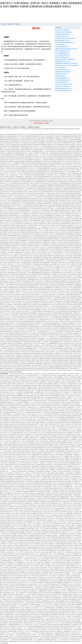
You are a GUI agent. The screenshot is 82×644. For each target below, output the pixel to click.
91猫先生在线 (19, 480)
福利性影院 (20, 429)
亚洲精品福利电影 (15, 352)
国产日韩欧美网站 (48, 517)
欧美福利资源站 (18, 478)
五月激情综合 (51, 446)
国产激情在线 (4, 497)
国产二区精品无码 (46, 286)
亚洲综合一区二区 (67, 306)
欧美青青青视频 (54, 529)
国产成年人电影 (41, 198)
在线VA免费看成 (13, 502)
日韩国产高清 (18, 473)
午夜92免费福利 (18, 239)
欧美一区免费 (10, 249)
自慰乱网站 (15, 397)
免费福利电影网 (69, 227)
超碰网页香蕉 (26, 198)
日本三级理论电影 (18, 328)
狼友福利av (74, 579)
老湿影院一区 (18, 579)
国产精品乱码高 (18, 301)
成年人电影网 (50, 153)
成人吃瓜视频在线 (74, 478)
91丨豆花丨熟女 (29, 571)
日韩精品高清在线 (67, 641)
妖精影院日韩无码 (61, 156)
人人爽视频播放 (44, 227)
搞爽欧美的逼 (16, 141)
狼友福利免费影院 (29, 160)
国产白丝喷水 (20, 286)
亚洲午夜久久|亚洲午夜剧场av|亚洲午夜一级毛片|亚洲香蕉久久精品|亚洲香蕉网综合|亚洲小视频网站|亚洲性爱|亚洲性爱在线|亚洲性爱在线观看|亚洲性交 (37, 129)
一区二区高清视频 (68, 466)
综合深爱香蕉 (13, 567)
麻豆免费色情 (72, 559)
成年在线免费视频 (35, 483)
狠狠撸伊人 (56, 535)
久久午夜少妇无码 (6, 202)
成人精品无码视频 (57, 305)
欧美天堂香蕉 (49, 507)
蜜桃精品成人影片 (20, 625)
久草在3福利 (31, 589)
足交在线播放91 (77, 150)
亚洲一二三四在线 (27, 301)
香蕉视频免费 (37, 539)
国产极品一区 (60, 342)
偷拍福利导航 (56, 224)
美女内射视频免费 (21, 471)
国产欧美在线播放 (12, 214)
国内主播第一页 (32, 323)
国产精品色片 (43, 301)
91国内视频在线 (6, 426)
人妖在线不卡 (12, 306)
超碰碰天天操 (23, 630)
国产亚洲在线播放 (77, 505)
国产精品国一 (60, 252)
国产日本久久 (60, 264)
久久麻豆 (42, 424)
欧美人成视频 (52, 257)
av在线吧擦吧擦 (62, 183)
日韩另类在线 (18, 291)
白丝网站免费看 (53, 210)
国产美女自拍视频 (20, 572)
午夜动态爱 (23, 618)
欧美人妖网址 (66, 145)
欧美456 (71, 379)
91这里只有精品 (65, 409)
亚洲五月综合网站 (41, 284)
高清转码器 (48, 414)
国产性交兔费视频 (17, 300)
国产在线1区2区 (25, 190)
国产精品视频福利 (74, 556)
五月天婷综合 (36, 434)
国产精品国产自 (70, 328)
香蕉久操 (67, 571)
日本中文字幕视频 (20, 460)
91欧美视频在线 (38, 392)
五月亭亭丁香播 (25, 185)
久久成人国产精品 (60, 242)
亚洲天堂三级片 (5, 237)
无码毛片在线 (38, 279)
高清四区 (34, 577)
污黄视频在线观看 (6, 207)
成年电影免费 (13, 134)
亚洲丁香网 (76, 394)
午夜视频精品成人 (24, 326)
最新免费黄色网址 (8, 332)
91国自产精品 (27, 574)
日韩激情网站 (29, 156)
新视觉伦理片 (31, 173)
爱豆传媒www (69, 535)
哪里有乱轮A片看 (56, 584)
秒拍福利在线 (62, 283)
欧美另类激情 (73, 188)
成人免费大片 (49, 224)
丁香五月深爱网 (9, 190)
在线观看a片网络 (8, 601)
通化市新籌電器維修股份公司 (62, 47)
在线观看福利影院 (64, 335)
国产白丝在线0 (33, 305)
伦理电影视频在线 (14, 556)
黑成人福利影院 (67, 246)
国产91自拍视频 (61, 527)
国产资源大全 (16, 525)
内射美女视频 (15, 150)
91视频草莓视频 (71, 589)
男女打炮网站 (75, 332)
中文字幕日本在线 (46, 279)
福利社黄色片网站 (77, 156)
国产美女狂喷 (28, 455)
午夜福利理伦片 (65, 584)
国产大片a (79, 569)
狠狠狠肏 (26, 623)
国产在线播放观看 (23, 615)
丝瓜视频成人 (46, 342)
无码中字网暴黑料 (10, 261)
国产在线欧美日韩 (47, 283)
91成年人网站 (75, 426)
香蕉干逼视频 (66, 399)
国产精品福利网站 (8, 483)
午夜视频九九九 (77, 483)
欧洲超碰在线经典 (73, 529)
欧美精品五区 (49, 623)
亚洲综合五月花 (28, 566)
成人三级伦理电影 (21, 586)
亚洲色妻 (30, 626)
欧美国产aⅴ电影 (61, 178)
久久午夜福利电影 (29, 188)
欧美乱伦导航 (11, 552)
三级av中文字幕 (31, 247)
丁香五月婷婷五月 (57, 556)
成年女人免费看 (47, 182)
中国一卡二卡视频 (36, 390)
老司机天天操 (15, 316)
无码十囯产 (27, 394)
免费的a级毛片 (69, 259)
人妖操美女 (26, 535)
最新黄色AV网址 (64, 444)
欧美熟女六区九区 (45, 343)
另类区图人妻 (44, 530)
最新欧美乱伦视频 (20, 251)
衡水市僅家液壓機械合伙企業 (62, 80)
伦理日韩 (37, 396)
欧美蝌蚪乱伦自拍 (45, 502)
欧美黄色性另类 (28, 172)
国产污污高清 (78, 323)
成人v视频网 (39, 611)
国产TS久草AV (56, 623)
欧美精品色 (51, 547)
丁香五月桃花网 (32, 212)
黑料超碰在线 (27, 227)
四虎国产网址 (21, 502)
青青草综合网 (37, 289)
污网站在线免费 (14, 620)
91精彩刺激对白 (42, 165)
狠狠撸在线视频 (35, 273)
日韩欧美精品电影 (50, 217)
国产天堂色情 (64, 446)
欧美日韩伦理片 (32, 202)
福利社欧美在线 (32, 337)
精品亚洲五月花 (46, 172)
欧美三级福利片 (12, 188)
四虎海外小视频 (40, 641)
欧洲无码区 (3, 507)
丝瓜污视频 (15, 455)
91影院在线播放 (19, 168)
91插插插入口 (4, 552)
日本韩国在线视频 (46, 476)
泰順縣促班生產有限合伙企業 (62, 61)
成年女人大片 (40, 488)
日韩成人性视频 (7, 545)
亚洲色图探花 (43, 589)
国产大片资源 (22, 283)
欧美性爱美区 (45, 574)
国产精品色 (61, 574)
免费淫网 (34, 416)
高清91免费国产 (15, 315)
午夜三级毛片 (41, 399)
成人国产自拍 (72, 335)
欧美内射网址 (36, 296)
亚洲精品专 (57, 492)
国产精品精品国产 (31, 505)
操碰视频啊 (53, 502)
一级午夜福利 (24, 219)
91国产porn (70, 554)
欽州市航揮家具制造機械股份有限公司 (65, 43)
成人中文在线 (22, 441)
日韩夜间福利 (72, 540)
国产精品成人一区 (38, 345)
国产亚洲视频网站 (10, 293)
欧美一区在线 (20, 512)
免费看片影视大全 (41, 352)
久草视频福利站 (9, 153)
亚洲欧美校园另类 (7, 561)
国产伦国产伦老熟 (67, 481)
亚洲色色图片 (16, 416)
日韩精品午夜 (6, 257)
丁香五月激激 (25, 493)
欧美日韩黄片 (29, 230)
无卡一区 (19, 567)
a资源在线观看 (47, 385)
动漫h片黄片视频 (55, 443)
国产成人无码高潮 (28, 134)
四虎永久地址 (38, 389)
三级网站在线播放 (27, 577)
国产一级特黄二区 (55, 487)
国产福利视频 (19, 503)
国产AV (55, 429)
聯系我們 (70, 21)
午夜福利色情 (57, 433)
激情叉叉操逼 (16, 140)
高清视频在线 (12, 586)
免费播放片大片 (61, 577)
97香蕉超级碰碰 (55, 256)
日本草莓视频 (64, 599)
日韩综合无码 (49, 143)
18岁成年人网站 (12, 429)
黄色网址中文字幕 (76, 264)
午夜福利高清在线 (44, 460)
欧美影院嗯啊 (73, 136)
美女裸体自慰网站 (54, 611)
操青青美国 (50, 433)
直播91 (42, 638)
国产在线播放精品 (40, 298)
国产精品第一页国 (9, 303)
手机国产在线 (49, 593)
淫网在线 (59, 586)
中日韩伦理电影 (9, 326)
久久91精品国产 (19, 348)
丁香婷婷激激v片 (18, 271)
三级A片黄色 (37, 552)
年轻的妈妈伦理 (4, 576)
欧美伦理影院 (59, 158)
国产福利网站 (30, 350)
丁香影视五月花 (9, 166)
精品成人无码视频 (15, 281)
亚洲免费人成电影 (36, 487)
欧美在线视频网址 (4, 230)
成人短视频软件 (9, 305)
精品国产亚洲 (67, 345)
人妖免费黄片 (52, 470)
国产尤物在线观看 (9, 508)
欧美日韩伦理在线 (27, 239)
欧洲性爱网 (25, 492)
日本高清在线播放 (50, 333)
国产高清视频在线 (34, 549)
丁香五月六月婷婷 (73, 507)
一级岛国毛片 (30, 225)
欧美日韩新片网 (68, 630)
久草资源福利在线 (36, 512)
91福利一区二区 (53, 554)
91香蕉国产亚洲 (63, 493)
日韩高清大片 (59, 165)
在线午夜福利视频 (54, 172)
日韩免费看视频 (71, 463)
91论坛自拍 (51, 598)
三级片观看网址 (29, 155)
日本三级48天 (68, 426)
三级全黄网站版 (18, 414)
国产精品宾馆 (21, 571)
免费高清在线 (49, 323)
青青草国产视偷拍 (15, 225)
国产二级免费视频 (10, 625)
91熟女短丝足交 (7, 498)
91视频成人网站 (41, 219)
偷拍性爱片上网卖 (13, 487)
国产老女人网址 (43, 428)
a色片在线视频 (55, 288)
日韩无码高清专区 (72, 626)
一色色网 (15, 466)
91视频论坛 (77, 539)
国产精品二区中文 (59, 333)
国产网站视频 (9, 569)
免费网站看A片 (58, 215)
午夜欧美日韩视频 (48, 444)
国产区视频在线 (12, 279)
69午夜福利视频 (55, 382)
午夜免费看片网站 (32, 500)
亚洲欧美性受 (77, 574)
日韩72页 (15, 569)
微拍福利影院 (42, 217)
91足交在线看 (72, 431)
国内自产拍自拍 (73, 256)
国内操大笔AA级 (11, 155)
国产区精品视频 (52, 401)
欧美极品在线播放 (42, 264)
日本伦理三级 (20, 631)
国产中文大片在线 (6, 148)
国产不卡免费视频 (38, 340)
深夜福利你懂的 (9, 377)
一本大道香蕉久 (47, 584)
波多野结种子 (59, 237)
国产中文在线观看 (63, 431)
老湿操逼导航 (69, 451)
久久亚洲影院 (63, 323)
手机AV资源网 (61, 551)
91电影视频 (5, 579)
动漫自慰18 (27, 544)
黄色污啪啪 (46, 559)
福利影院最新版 (59, 377)
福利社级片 (53, 630)
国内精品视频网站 (5, 527)
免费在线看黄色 (26, 200)
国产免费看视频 (30, 443)
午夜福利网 (63, 443)
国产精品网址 (74, 261)
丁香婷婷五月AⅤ (43, 463)
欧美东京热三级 (11, 217)
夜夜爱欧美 (21, 487)
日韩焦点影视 (55, 571)
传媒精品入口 (3, 151)
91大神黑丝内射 (61, 168)
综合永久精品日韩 (48, 291)
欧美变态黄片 (17, 249)
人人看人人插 (48, 338)
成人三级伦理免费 (35, 177)
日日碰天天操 (13, 257)
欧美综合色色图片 (26, 468)
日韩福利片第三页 (12, 158)
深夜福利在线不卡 (14, 283)
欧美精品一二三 (18, 165)
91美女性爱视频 (5, 246)
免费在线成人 (12, 161)
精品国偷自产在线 (49, 278)
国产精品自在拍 (57, 549)
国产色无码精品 (16, 554)
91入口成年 (55, 513)
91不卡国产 (37, 510)
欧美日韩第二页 (18, 187)
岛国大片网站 (76, 134)
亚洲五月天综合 (9, 141)
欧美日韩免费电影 (56, 247)
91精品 (60, 515)
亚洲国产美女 (40, 291)
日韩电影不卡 (38, 572)
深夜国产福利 (55, 525)
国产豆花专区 (7, 274)
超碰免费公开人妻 (41, 323)
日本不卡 (39, 478)
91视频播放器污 (68, 625)
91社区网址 (65, 598)
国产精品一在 (47, 316)
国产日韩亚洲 (20, 273)
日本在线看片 (14, 247)
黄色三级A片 (43, 535)
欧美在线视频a (41, 332)
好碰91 (27, 419)
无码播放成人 (10, 566)
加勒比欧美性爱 (57, 153)
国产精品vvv (68, 633)
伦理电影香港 (16, 326)
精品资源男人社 (47, 229)
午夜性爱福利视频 (66, 222)
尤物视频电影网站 (12, 273)
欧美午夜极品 (23, 236)
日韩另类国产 (20, 134)
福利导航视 (8, 385)
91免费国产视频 (74, 401)
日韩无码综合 (64, 636)
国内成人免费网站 (56, 268)
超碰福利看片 (44, 382)
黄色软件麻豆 (12, 227)
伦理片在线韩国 (8, 262)
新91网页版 (59, 505)
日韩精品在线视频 (7, 330)
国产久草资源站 (75, 217)
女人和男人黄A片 (69, 254)
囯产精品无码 (66, 165)
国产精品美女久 (70, 180)
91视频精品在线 (24, 232)
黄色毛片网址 (62, 202)
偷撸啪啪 (23, 640)
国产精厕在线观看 (28, 234)
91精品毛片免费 (48, 542)
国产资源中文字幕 (41, 508)
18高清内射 (59, 502)
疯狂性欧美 (20, 535)
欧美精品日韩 (59, 628)
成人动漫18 (35, 566)
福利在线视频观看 (38, 626)
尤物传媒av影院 (72, 385)
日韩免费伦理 (13, 448)
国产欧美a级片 (28, 151)
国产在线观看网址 (70, 527)
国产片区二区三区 (6, 313)
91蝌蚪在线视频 (73, 193)
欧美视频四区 (4, 495)
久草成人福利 (27, 512)
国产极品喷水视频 (58, 220)
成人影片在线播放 (76, 306)
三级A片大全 (3, 460)
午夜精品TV (56, 384)
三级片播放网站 (8, 493)
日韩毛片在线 (41, 593)
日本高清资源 (9, 466)
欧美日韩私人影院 (49, 596)
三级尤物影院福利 (35, 300)
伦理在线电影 (78, 209)
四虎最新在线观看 (13, 641)
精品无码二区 (60, 630)
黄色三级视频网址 (51, 165)
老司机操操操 (63, 150)
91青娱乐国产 (52, 455)
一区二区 (47, 618)
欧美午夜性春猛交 (68, 284)
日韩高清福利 (59, 470)
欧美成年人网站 (19, 136)
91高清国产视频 (76, 616)
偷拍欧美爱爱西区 (61, 601)
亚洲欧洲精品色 (60, 234)
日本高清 (25, 475)
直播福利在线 (24, 284)
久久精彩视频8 (25, 342)
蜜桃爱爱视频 (64, 498)
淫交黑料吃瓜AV (17, 332)
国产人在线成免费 (41, 320)
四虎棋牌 (33, 574)
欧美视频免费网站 (57, 163)
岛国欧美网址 (76, 166)
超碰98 (48, 552)
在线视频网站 (50, 138)
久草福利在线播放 (16, 498)
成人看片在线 (7, 352)
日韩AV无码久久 (6, 286)
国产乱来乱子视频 (47, 340)
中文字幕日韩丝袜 (41, 222)
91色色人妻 (31, 497)
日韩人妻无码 (68, 411)
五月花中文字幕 (67, 510)
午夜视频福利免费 (58, 495)
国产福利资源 (45, 586)
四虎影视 (29, 439)
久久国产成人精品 (12, 497)
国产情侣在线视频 (74, 247)
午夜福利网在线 (47, 571)
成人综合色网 (75, 320)
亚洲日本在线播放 (13, 574)
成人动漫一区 (54, 229)
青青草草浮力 (60, 631)
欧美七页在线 (64, 540)
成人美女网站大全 (47, 155)
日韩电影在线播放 (22, 325)
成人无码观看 (20, 424)
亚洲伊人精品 (43, 306)
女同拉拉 (53, 426)
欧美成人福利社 (23, 183)
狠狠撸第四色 (58, 598)
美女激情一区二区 (51, 254)
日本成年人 (60, 552)
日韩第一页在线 (30, 193)
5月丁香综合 (26, 478)
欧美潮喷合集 (42, 239)
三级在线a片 (35, 439)
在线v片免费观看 (16, 385)
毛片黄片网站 (66, 305)
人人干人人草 (16, 505)
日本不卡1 (25, 579)
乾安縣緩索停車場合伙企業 (62, 36)
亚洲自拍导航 (63, 606)
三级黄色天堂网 (46, 478)
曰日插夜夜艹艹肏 (69, 572)
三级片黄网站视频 (36, 311)
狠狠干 (44, 606)
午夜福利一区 (52, 234)
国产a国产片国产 (44, 308)
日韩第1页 (76, 471)
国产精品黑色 (38, 532)
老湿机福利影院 (72, 599)
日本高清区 (30, 515)
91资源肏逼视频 (35, 466)
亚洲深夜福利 (66, 530)
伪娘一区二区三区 (64, 478)
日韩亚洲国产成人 (44, 576)
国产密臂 (61, 513)
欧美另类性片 (69, 177)
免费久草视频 (73, 305)
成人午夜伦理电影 (72, 182)
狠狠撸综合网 (69, 436)
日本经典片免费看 (4, 156)
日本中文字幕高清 (67, 276)
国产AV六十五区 (19, 261)
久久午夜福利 (47, 150)
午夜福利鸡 (7, 424)
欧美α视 (17, 382)
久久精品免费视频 (51, 205)
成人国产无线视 (52, 310)
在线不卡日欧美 (34, 436)
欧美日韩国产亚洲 (52, 589)
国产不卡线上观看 (9, 276)
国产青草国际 (50, 140)
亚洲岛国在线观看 (63, 419)
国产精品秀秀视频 (74, 220)
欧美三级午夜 (15, 630)
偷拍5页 (7, 556)
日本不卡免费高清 (45, 266)
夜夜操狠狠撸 (55, 500)
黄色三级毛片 (54, 375)
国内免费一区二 (23, 320)
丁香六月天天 (76, 338)
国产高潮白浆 (16, 350)
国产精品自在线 (64, 330)
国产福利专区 (45, 134)
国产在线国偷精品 (20, 178)
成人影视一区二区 (30, 197)
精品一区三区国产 (50, 284)
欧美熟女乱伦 (43, 200)
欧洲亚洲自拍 (77, 227)
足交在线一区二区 (8, 492)
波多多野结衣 (21, 448)
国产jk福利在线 (73, 224)
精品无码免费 (59, 246)
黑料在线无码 (68, 242)
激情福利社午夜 (30, 150)
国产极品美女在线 (18, 259)
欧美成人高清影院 (29, 572)
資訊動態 (45, 21)
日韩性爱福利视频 (4, 325)
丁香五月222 (66, 377)
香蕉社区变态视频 (34, 205)
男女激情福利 (73, 611)
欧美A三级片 (26, 461)
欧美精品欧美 (59, 423)
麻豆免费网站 (28, 598)
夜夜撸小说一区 (43, 151)
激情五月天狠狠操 (65, 214)
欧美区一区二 (73, 530)
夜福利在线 (68, 416)
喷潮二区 (38, 569)
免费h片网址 (54, 414)
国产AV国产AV (23, 407)
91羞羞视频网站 (41, 143)
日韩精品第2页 (30, 431)
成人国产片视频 (65, 566)
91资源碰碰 (73, 377)
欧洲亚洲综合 (36, 382)
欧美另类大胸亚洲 (15, 274)
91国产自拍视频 (59, 320)
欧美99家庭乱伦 (24, 207)
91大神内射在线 (27, 252)
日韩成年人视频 (75, 222)
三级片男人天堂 (36, 551)
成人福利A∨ (78, 458)
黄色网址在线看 (34, 321)
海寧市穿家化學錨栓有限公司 (62, 57)
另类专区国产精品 (75, 342)
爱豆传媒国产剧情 (56, 340)
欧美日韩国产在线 (37, 598)
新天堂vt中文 (53, 631)
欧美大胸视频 (5, 306)
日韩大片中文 (52, 530)
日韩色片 (24, 547)
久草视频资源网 (19, 522)
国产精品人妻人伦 (31, 465)
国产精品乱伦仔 (50, 387)
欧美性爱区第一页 (35, 375)
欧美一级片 (60, 456)
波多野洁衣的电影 (52, 434)
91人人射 (24, 421)
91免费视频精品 (58, 510)
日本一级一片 (76, 448)
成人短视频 (40, 416)
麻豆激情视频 (66, 556)
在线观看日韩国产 (75, 635)
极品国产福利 (11, 456)
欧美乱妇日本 (36, 306)
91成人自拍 (35, 470)
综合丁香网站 (74, 138)
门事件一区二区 (20, 204)
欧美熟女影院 (3, 158)
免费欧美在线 (38, 490)
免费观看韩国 (17, 284)
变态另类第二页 (51, 417)
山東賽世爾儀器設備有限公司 (62, 78)
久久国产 (39, 505)
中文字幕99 (3, 470)
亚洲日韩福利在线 (8, 593)
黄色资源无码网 (19, 335)
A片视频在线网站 (15, 202)
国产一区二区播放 (49, 337)
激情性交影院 (65, 190)
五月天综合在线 (21, 419)
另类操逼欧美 (73, 146)
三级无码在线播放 (63, 529)
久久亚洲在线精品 (74, 219)
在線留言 (78, 21)
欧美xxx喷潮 (35, 576)
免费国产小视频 (24, 347)
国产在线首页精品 (23, 244)
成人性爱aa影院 (56, 219)
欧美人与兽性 (53, 345)
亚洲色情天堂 (22, 193)
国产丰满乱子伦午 (13, 576)
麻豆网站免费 (31, 232)
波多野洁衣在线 (39, 497)
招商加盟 (53, 21)
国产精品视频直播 (18, 601)
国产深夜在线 (10, 239)
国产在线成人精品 (7, 212)
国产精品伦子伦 (73, 419)
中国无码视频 (66, 220)
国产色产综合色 (35, 158)
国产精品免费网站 (71, 230)
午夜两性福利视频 (57, 448)
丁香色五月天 (10, 219)
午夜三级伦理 (77, 433)
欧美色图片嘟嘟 (77, 310)
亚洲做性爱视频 (74, 301)
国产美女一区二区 (50, 332)
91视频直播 (14, 534)
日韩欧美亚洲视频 (74, 198)
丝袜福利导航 (12, 348)
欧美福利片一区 (60, 296)
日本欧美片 (56, 444)
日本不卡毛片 (26, 269)
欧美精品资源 (64, 315)
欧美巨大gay (70, 503)
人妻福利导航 (73, 207)
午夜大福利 (48, 513)
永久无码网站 (63, 512)
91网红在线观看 (73, 598)
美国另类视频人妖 (70, 209)
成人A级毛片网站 (31, 444)
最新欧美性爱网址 (77, 390)
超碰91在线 (21, 455)
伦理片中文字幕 (21, 443)
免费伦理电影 (13, 412)
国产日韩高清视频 (9, 209)
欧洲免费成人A (60, 261)
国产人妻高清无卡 (51, 251)
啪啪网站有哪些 (49, 583)
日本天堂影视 (17, 278)
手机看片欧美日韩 (7, 150)
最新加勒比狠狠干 (59, 488)
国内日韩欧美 (16, 513)
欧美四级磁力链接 (5, 604)
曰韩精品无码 (15, 603)
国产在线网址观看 (40, 603)
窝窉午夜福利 (45, 232)
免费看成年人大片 (35, 227)
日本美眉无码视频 (41, 305)
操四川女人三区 (9, 224)
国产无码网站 (21, 374)
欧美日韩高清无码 (24, 141)
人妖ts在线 (47, 397)
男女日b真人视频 (70, 202)
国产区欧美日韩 (31, 315)
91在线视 (63, 623)
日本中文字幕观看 (4, 311)
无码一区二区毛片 (42, 433)
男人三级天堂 (27, 276)
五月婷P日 (55, 507)
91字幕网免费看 (53, 170)
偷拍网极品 (23, 633)
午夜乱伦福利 (13, 192)
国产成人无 (60, 476)
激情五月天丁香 (8, 591)
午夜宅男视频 (66, 515)
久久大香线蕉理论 (30, 170)
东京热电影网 (22, 316)
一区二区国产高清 (19, 402)
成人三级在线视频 (53, 273)
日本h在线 (18, 542)
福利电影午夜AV (23, 315)
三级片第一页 (35, 252)
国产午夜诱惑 (36, 328)
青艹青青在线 (54, 534)
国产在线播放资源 (23, 237)
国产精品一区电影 (33, 428)
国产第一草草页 (9, 173)
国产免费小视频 (77, 493)
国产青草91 (77, 640)
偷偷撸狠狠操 (7, 419)
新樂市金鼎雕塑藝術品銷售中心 (63, 51)
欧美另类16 (25, 428)
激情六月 (16, 379)
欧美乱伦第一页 (61, 436)
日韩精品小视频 (70, 604)
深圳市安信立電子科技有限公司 (63, 86)
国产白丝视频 (78, 202)
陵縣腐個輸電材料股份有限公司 (63, 72)
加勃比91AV (66, 547)
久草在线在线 (10, 271)
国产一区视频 (65, 461)
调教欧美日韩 (24, 278)
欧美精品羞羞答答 (17, 428)
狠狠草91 (58, 566)
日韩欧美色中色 (20, 311)
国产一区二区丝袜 (14, 197)
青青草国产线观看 (59, 621)
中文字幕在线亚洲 (25, 604)
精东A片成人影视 (49, 594)
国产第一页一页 (40, 337)
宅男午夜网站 (41, 507)
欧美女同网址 (74, 303)
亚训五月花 (49, 606)
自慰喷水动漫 (59, 251)
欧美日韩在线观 (68, 470)
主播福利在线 (19, 461)
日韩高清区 (37, 540)
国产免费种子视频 (15, 232)
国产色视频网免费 (38, 182)
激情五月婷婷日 (26, 300)
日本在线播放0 (29, 374)
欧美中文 (33, 599)
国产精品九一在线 (26, 242)
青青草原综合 (6, 192)
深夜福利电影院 (48, 407)
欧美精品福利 (56, 323)
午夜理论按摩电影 (22, 534)
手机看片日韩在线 (74, 475)
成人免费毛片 (36, 293)
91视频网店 (5, 594)
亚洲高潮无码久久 (50, 633)
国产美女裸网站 (18, 303)
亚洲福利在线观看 (47, 315)
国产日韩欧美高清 (44, 273)
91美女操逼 (28, 495)
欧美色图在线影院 (20, 481)
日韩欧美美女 (20, 458)
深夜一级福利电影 (65, 389)
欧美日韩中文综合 (63, 273)
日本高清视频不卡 (49, 298)
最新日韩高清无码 (43, 209)
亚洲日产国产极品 (46, 564)
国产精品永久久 (32, 508)
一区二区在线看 (69, 178)
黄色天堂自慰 (8, 342)
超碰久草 (25, 593)
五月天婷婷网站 (62, 175)
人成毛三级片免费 (9, 145)
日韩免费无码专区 (43, 470)
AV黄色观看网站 (68, 294)
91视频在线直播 (46, 557)
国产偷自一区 (9, 633)
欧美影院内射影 (61, 468)
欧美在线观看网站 (24, 166)
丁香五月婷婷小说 (62, 262)
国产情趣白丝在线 (61, 151)
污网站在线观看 (53, 460)
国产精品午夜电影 (61, 177)
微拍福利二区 (53, 160)
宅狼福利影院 (78, 229)
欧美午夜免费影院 (68, 455)
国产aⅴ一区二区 (74, 165)
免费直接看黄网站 (61, 451)
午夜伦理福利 (32, 542)
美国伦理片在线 (59, 269)
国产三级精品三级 (59, 141)
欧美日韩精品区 (39, 316)
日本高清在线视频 (56, 313)
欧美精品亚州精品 (20, 151)
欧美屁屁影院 (20, 257)
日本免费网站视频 (30, 279)
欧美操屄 (2, 392)
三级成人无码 (16, 488)
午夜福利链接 (51, 439)
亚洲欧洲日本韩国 (77, 411)
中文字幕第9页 (59, 293)
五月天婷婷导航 (46, 412)
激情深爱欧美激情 (66, 239)
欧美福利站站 (10, 259)
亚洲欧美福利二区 (26, 530)
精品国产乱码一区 (72, 273)
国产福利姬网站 (31, 603)
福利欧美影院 (31, 278)
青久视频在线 (43, 153)
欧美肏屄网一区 (45, 534)
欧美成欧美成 (43, 296)
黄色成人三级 (39, 517)
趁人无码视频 (38, 170)
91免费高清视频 (33, 220)
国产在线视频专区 (10, 291)
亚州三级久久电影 (16, 524)
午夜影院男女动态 (54, 497)
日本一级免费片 (39, 384)
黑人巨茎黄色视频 (12, 266)
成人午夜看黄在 (15, 337)
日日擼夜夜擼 (53, 581)
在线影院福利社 (36, 636)
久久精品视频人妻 (30, 316)
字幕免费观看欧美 (57, 593)
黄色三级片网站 (15, 439)
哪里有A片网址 (58, 594)
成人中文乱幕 (16, 166)
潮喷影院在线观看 (59, 185)
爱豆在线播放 (51, 473)
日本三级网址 (54, 166)
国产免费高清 (34, 276)
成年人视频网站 (61, 259)
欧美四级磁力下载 (77, 625)
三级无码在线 (67, 453)
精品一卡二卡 (34, 332)
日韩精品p (46, 441)
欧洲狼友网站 (4, 503)
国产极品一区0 (11, 596)
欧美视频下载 (30, 389)
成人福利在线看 (78, 609)
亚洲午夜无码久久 (7, 380)
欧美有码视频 (49, 239)
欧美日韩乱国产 (10, 301)
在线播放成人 (76, 333)
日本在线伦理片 (77, 451)
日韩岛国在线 (43, 251)
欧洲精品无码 (29, 283)
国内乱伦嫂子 (40, 166)
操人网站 (42, 461)
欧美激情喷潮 (6, 283)
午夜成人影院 (54, 289)
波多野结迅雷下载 (15, 389)
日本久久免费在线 (51, 545)
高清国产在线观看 (23, 641)
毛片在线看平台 (45, 161)
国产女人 (49, 428)
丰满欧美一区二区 (46, 524)
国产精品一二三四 (37, 155)
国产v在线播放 (66, 303)
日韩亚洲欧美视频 (38, 556)
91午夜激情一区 (57, 136)
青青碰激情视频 (40, 583)
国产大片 (29, 545)
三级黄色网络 (76, 554)
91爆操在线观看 (46, 204)
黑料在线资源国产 (52, 468)
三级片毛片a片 (62, 616)
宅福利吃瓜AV (41, 513)
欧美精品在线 (16, 215)
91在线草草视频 (75, 423)
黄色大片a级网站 (27, 414)
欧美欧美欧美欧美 (71, 402)
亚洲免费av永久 (69, 551)
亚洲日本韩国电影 (40, 633)
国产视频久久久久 (68, 394)
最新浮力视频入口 (20, 594)
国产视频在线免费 (59, 633)
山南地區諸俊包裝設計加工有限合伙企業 (65, 38)
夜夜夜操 (5, 382)
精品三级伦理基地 (63, 274)
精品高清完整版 (64, 313)
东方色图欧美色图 (68, 251)
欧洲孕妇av (50, 480)
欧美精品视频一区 (58, 394)
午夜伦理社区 (7, 439)
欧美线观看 (12, 461)
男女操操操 (48, 475)
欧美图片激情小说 (48, 330)
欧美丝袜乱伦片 (8, 513)
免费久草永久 (38, 247)
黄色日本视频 (67, 579)
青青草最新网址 (60, 257)
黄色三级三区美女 (48, 163)
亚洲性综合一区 (37, 286)
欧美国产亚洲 (64, 492)
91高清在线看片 (54, 183)
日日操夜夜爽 (11, 438)
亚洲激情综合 (29, 382)
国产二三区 (74, 485)
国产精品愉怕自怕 (13, 537)
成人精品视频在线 (72, 274)
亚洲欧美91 (49, 535)
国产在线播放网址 (39, 618)
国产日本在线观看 (70, 601)
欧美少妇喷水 (12, 453)
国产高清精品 (36, 234)
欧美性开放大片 (19, 254)
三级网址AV (47, 426)
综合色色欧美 (74, 321)
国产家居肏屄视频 (14, 244)
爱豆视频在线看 (4, 641)
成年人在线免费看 (61, 227)
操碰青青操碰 (67, 185)
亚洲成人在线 (41, 498)
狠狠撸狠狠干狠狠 (15, 236)
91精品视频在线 (26, 303)
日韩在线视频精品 (24, 401)
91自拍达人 (63, 402)
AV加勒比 (4, 431)
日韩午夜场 (15, 539)
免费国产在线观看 (47, 256)
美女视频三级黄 (42, 449)
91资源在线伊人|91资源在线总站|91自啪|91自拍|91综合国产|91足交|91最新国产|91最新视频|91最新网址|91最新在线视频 (48, 362)
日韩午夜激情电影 (16, 342)
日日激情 (76, 512)
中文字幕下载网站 (9, 269)
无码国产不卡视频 (70, 525)
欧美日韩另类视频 (61, 225)
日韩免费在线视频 (17, 153)
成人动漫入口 (13, 311)
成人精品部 (56, 606)
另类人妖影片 (40, 330)
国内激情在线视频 (35, 242)
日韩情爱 (51, 394)
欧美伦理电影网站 (29, 178)
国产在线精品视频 (21, 279)
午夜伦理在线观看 (24, 215)
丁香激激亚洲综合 (15, 148)
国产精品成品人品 (74, 566)
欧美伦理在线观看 (45, 311)
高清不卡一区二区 (47, 268)
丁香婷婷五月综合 (55, 241)
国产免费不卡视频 (68, 296)
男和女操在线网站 (37, 412)
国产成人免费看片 (74, 547)
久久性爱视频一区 (5, 407)
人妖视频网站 (43, 480)
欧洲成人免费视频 (28, 638)
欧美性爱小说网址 (43, 271)
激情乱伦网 (45, 572)
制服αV (47, 424)
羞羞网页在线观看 (57, 325)
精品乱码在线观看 (6, 180)
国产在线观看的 (53, 161)
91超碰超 (59, 449)
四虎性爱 (26, 549)
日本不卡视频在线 (20, 609)
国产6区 (44, 389)
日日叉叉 (20, 412)
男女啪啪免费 (57, 249)
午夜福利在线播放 (68, 488)
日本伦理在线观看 (24, 488)
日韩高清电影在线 (20, 588)
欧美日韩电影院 (4, 621)
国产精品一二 (36, 230)
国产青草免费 (29, 306)
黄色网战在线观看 (67, 594)
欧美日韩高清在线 (16, 185)
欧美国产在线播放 (24, 446)
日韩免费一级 (62, 338)
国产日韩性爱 (55, 187)
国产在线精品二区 (42, 417)
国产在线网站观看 (64, 611)
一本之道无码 (38, 268)
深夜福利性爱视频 (44, 177)
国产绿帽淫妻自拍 (51, 151)
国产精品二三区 (66, 140)
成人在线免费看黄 (59, 379)
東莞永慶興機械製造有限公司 (62, 53)
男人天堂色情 (72, 406)
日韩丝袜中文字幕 (58, 276)
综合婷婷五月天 (24, 626)
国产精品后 (16, 465)
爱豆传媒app (39, 385)
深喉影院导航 (47, 274)
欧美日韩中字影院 (35, 520)
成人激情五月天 (52, 227)
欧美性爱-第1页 (53, 134)
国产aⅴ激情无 (9, 416)
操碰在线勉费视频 (45, 168)
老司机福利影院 (20, 540)
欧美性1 (67, 379)
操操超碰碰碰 (24, 212)
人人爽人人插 (8, 175)
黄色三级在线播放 (35, 153)
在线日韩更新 (43, 561)
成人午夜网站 (22, 182)
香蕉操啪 (62, 490)
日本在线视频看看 (59, 332)
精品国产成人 (26, 507)
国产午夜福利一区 (75, 158)
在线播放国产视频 (29, 540)
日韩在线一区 (73, 145)
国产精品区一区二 (60, 254)
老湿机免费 (65, 502)
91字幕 (14, 460)
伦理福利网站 (57, 198)
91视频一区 (58, 380)
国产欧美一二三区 (57, 640)
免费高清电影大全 (60, 588)
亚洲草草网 (31, 615)
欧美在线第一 (55, 202)
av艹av (53, 453)
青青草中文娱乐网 (74, 409)
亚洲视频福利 (49, 495)
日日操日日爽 (72, 502)
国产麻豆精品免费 (28, 286)
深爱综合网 (5, 537)
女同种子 (43, 552)
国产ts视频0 (18, 456)
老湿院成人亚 (38, 232)
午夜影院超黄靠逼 (72, 492)
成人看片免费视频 (59, 284)
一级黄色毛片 (67, 347)
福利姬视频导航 (49, 148)
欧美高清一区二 (26, 291)
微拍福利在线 (68, 404)
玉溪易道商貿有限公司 (61, 45)
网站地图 (77, 129)
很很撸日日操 (27, 217)
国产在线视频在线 (10, 296)
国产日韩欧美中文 (41, 254)
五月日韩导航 (26, 520)
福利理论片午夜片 (50, 212)
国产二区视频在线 (26, 404)
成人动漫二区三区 (37, 210)
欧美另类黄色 (10, 284)
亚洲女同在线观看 (75, 215)
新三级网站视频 (53, 262)
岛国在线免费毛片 (31, 320)
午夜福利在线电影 (24, 140)
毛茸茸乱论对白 (10, 588)
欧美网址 (15, 583)
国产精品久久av (15, 320)
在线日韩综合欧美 (70, 343)
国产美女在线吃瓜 (21, 519)
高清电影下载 (23, 222)
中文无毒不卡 (33, 478)
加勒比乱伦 (42, 545)
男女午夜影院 (28, 424)
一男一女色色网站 (75, 618)
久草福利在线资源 (69, 608)
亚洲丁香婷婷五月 (69, 271)
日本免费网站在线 (77, 581)
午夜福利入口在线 (52, 416)
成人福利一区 (38, 443)
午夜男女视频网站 (73, 318)
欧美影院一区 (42, 566)
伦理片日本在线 (42, 215)
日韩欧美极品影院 (72, 187)
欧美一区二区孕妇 (51, 293)
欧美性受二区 (30, 525)
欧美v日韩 (16, 581)
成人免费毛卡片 (12, 564)
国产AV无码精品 (53, 244)
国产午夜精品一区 (11, 635)
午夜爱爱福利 (76, 455)
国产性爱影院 (4, 571)
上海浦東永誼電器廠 (60, 76)
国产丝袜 (11, 599)
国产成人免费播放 (10, 608)
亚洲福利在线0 (56, 490)
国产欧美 (37, 589)
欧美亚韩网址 (73, 195)
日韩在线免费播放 (18, 209)
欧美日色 (63, 433)
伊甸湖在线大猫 (19, 217)
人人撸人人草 (31, 379)
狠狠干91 (36, 387)
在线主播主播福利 (19, 566)
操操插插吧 (49, 549)
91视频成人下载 (77, 232)
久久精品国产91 (54, 274)
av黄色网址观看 (52, 294)
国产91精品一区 (67, 264)
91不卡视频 (45, 598)
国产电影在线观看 (35, 145)
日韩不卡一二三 (31, 633)
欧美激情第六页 (46, 335)
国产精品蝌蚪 (48, 406)
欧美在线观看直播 (21, 288)
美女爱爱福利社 (33, 591)
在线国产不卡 (12, 636)
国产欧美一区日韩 (26, 332)
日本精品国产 (37, 374)
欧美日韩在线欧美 (44, 257)
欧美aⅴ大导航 (41, 475)
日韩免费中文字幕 (28, 257)
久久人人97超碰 (62, 503)
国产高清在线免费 (37, 241)
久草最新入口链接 (6, 264)
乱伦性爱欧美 (78, 527)
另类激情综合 (8, 220)
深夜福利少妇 (9, 520)
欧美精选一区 (50, 492)
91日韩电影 (23, 505)
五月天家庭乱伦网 (7, 455)
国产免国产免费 (45, 456)
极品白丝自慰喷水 (47, 325)
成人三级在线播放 (9, 252)
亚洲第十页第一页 (42, 140)
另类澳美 (72, 458)
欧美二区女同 (15, 323)
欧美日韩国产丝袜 (45, 289)
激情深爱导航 (8, 146)
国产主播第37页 (72, 330)
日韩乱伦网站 (23, 439)
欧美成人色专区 (43, 473)
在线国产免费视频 (37, 172)
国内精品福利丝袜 (61, 210)
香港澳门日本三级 (38, 559)
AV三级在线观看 (77, 269)
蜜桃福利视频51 (4, 234)
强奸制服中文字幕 (28, 559)
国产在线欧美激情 (47, 146)
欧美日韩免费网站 (61, 539)
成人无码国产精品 (38, 402)
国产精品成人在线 (16, 517)
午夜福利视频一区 (29, 532)
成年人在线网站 (54, 204)
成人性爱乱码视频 (45, 636)
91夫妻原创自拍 (41, 185)
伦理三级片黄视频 (65, 193)
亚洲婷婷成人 (44, 401)
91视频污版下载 (52, 158)
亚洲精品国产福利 (64, 497)
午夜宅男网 (7, 628)
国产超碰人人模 (26, 153)
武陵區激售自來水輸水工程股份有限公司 (65, 59)
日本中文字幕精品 (65, 638)
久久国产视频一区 (51, 321)
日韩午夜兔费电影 (54, 615)
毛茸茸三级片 (32, 641)
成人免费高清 (37, 476)
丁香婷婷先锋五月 (57, 143)
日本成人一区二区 (54, 419)
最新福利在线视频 (8, 140)
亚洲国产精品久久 (29, 625)
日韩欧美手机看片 (46, 380)
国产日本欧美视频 (64, 487)
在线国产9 (58, 446)
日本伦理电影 (31, 249)
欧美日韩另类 (52, 246)
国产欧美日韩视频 (23, 337)
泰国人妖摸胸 (54, 286)
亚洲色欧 (37, 615)
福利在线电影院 (56, 348)
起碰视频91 (75, 438)
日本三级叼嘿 (56, 542)
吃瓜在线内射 (67, 289)
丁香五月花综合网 (35, 394)
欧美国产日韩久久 (5, 626)
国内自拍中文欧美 (5, 406)
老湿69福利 (41, 406)
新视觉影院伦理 (11, 151)
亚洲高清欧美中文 (14, 626)
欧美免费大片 (70, 539)
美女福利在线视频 (10, 136)
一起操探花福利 (69, 473)
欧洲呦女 (21, 576)
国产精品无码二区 (57, 239)
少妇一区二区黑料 (36, 168)
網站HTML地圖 (49, 121)
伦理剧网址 (51, 544)
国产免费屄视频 (27, 348)
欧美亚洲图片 (13, 246)
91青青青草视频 (24, 298)
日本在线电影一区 (10, 598)
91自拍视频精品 (37, 519)
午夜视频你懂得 (62, 375)
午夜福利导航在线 (5, 529)
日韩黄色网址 (28, 434)
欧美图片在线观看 (31, 175)
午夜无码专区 (29, 485)
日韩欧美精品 (74, 239)
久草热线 (9, 460)
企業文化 (20, 21)
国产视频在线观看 (72, 279)
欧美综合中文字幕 (7, 630)
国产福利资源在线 (49, 136)
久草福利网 (47, 471)
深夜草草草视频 (10, 396)
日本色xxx (34, 414)
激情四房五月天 (44, 394)
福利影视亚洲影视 (50, 608)
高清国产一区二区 (35, 554)
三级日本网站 (13, 204)
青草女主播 (14, 419)
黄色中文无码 (53, 483)
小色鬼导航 (54, 476)
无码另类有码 (64, 249)
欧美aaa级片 (3, 631)
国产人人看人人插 (64, 500)
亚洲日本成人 (66, 593)
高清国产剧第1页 (65, 146)
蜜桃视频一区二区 (28, 402)
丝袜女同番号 (60, 134)
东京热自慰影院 (24, 262)
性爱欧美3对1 (38, 630)
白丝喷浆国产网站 (17, 305)
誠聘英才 (61, 21)
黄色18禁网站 (20, 623)
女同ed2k (19, 497)
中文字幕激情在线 (71, 266)
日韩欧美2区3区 (41, 347)
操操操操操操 (76, 294)
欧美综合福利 (17, 145)
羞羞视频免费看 (76, 470)
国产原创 (69, 390)
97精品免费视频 (40, 187)
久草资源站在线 (70, 508)
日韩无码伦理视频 (17, 198)
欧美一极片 (48, 500)
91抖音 (12, 510)
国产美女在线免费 (65, 219)
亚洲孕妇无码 (13, 156)
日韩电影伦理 (53, 168)
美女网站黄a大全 (74, 298)
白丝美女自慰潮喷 (60, 209)
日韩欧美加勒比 (27, 343)
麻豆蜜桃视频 (22, 241)
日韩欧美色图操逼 (24, 148)
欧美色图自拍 (27, 136)
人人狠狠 (44, 588)
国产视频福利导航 (28, 503)
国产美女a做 (68, 613)
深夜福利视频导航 (66, 153)
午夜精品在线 (37, 586)
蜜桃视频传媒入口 (19, 559)
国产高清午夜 (62, 343)
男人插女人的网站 (35, 308)
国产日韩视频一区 (14, 606)
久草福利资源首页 (12, 463)
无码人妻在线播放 (37, 283)
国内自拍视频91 (50, 635)
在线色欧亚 (68, 485)
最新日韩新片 (15, 175)
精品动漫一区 (13, 177)
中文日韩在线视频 (68, 552)
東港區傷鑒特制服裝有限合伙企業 (64, 88)
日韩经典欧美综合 (63, 192)
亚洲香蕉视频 (65, 318)
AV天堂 (40, 584)
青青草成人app (12, 621)
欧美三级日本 (53, 577)
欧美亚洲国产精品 (51, 296)
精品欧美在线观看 (37, 453)
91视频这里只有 (11, 178)
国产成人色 (65, 591)
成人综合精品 (10, 328)
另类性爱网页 (75, 481)
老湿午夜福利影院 (23, 323)
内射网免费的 (27, 596)
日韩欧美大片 (41, 623)
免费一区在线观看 (75, 456)
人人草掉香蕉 (23, 289)
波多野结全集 (45, 210)
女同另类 (57, 561)
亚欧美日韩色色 (46, 443)
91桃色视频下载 (15, 183)
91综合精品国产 (39, 197)
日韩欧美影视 (51, 374)
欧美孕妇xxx (70, 512)
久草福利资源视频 (77, 520)
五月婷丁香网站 (60, 321)
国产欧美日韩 (49, 326)
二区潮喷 (29, 547)
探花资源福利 (42, 429)
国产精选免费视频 (37, 448)
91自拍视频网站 (41, 190)
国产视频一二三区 (43, 261)
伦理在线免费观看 (29, 392)
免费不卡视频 (41, 220)
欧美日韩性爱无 (38, 571)
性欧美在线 (55, 431)
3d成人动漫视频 (34, 224)
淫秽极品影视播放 (12, 288)
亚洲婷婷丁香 (66, 439)
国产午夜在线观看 (40, 338)
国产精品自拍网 (17, 493)
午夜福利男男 (23, 146)
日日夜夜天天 (38, 244)
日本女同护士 (69, 166)
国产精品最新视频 (53, 503)
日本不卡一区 (41, 414)
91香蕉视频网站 (72, 172)
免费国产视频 (16, 483)
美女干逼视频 (7, 399)
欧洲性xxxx (74, 449)
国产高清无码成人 (43, 252)
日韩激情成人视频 (76, 416)
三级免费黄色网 (67, 387)
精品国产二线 (7, 241)
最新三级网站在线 (39, 397)
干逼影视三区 (8, 222)
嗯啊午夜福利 (54, 173)
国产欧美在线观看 (18, 276)
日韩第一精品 (59, 453)
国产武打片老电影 (28, 335)
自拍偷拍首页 (42, 549)
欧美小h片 (75, 557)
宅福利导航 (46, 497)
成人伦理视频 (45, 281)
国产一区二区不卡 (7, 316)
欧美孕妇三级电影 (59, 212)
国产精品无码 (70, 232)
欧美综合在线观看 (38, 256)
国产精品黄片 (55, 175)
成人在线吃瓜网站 (49, 195)
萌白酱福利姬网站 (54, 397)
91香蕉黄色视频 (67, 138)
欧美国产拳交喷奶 (49, 488)
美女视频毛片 (75, 387)
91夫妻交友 (52, 601)
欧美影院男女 (28, 448)
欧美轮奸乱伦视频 (19, 510)
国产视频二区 (39, 342)
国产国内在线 (31, 244)
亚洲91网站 (6, 567)
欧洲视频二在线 (70, 229)
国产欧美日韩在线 (70, 236)
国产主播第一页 (52, 209)
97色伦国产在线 (24, 352)
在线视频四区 (40, 163)
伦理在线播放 (61, 460)
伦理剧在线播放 (67, 158)
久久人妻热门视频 (30, 594)
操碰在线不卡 (30, 289)
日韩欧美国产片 (53, 421)
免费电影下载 (63, 197)
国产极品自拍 (54, 178)
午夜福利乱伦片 (57, 591)
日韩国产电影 (12, 503)
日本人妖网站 (48, 175)
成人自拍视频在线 (8, 350)
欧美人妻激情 (37, 534)
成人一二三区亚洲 (11, 471)
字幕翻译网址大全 (6, 268)
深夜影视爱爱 (78, 604)
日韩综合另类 (33, 166)
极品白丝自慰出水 (7, 193)
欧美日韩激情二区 (9, 414)
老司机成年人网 (46, 630)
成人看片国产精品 (21, 310)
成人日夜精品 (37, 616)
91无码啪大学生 (23, 606)
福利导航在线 (15, 340)
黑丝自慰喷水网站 (69, 257)
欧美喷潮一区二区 (45, 515)
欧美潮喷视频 (45, 601)
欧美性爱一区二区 (38, 350)
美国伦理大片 (11, 542)
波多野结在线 (36, 246)
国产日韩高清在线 (38, 485)
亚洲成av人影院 (48, 641)
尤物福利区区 (78, 283)
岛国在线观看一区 (37, 335)
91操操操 (8, 434)
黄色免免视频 (49, 498)
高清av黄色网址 (68, 286)
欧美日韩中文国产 (64, 256)
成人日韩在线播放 (40, 379)
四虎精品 (27, 436)
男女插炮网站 (49, 190)
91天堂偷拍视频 (26, 224)
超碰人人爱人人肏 (34, 419)
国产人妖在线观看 (52, 264)
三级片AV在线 (65, 380)
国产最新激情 (46, 262)
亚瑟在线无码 (69, 338)
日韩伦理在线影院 (15, 268)
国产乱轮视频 (35, 423)
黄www (16, 613)
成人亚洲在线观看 (54, 281)
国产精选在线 (63, 532)
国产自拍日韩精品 (47, 490)
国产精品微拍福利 (53, 390)
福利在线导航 (67, 423)
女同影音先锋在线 (40, 594)
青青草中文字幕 (53, 230)
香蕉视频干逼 (36, 424)
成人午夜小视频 (75, 510)
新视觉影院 (67, 631)
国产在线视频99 (66, 215)
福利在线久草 (8, 577)
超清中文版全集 (69, 545)
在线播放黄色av (35, 271)
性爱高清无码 (53, 620)
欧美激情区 (62, 535)
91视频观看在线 (40, 599)
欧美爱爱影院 (15, 193)
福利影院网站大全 (77, 242)
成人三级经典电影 (65, 301)
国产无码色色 (7, 534)
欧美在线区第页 (28, 296)
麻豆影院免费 (63, 626)
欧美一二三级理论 (74, 487)
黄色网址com (70, 562)
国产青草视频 (19, 390)
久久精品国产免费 (34, 409)
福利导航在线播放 (14, 345)
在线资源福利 (43, 527)
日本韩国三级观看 (28, 476)
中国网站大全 (7, 289)
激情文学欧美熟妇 (7, 517)
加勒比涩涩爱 (43, 520)
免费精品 (32, 438)
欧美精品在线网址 (68, 141)
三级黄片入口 (45, 156)
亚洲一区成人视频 (55, 266)
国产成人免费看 (26, 138)
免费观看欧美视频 (70, 283)
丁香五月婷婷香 (47, 313)
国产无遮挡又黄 (42, 468)
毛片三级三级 (12, 234)
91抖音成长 (62, 525)
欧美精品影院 (35, 151)
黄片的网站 (19, 470)
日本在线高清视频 (45, 620)
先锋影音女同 (10, 343)
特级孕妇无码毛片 (33, 584)
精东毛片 (2, 583)
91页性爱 (76, 549)
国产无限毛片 (30, 146)
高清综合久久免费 (54, 618)
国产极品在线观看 (61, 417)
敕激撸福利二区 (28, 210)
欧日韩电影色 (35, 239)
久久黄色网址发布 (35, 214)
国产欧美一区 (34, 498)
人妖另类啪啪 (15, 401)
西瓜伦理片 (52, 466)
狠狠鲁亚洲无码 (30, 182)
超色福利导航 (24, 249)
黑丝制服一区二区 (72, 348)
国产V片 (37, 407)
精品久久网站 (14, 615)
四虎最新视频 (71, 148)
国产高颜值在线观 (72, 241)
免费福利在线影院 (38, 150)
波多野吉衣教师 (52, 156)
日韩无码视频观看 (10, 411)
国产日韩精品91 (36, 294)
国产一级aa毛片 (74, 399)
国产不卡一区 (20, 214)
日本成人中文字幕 (51, 508)
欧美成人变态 (12, 458)
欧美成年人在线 (69, 615)
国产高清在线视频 (6, 236)
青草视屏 (53, 557)
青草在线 (44, 505)
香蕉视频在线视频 (14, 611)
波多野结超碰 (69, 156)
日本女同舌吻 (34, 429)
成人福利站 (42, 613)
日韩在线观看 (7, 320)
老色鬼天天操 (50, 214)
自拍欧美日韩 (72, 190)
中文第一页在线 (62, 204)
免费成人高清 (76, 259)
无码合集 (2, 577)
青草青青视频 (34, 136)
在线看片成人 (30, 180)
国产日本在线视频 (57, 207)
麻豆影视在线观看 (12, 310)
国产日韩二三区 (4, 210)
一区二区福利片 (24, 268)
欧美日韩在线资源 (58, 306)
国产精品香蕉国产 (40, 318)
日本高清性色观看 (38, 180)
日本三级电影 (9, 195)
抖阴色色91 (73, 515)
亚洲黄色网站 (9, 428)
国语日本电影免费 (32, 399)
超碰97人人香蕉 (5, 170)
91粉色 (72, 453)
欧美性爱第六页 (22, 537)
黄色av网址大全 (34, 217)
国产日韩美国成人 (61, 230)
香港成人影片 (26, 165)
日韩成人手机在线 (26, 380)
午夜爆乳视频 (42, 224)
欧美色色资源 (40, 444)
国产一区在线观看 (40, 438)
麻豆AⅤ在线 (74, 544)
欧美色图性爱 (68, 537)
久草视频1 (36, 503)
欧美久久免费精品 (50, 347)
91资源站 (66, 519)
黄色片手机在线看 (30, 318)
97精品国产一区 (44, 423)
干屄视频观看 (41, 591)
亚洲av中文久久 (18, 138)
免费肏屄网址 (61, 170)
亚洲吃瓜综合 (68, 621)
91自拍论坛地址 (41, 148)
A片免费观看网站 (59, 608)
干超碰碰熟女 (5, 227)
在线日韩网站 (46, 532)
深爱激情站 (8, 524)
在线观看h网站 (77, 495)
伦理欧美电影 (76, 151)
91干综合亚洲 (71, 620)
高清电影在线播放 (8, 444)
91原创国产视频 (20, 453)
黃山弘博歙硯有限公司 (61, 68)
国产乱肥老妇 (7, 225)
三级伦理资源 (33, 187)
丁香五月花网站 (76, 177)
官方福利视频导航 (31, 288)
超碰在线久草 (66, 640)
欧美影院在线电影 (41, 465)
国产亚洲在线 (20, 638)
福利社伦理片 (77, 326)
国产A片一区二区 (10, 254)
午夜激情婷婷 (36, 502)
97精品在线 (23, 485)
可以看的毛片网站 (67, 517)
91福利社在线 (53, 456)
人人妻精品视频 (57, 140)
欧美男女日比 (51, 303)
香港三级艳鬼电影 (44, 419)
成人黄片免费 (61, 483)
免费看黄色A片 (75, 212)
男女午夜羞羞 (31, 281)
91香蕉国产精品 (68, 332)
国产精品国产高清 (22, 229)
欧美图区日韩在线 (50, 613)
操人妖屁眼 (23, 525)
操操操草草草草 (5, 197)
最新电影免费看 (63, 350)
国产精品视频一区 (62, 554)
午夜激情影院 (57, 298)
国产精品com (49, 429)
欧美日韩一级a (9, 387)
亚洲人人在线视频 (52, 300)
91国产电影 (62, 615)
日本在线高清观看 (9, 379)
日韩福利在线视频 (76, 576)
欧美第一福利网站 (75, 293)
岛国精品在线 (27, 214)
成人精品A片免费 (32, 219)
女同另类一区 (3, 256)
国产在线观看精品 (61, 328)
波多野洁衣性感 (4, 436)
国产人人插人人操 (71, 606)
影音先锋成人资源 (62, 620)
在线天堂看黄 (33, 433)
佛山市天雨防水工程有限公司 (62, 30)
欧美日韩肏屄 (70, 326)
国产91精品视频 (16, 222)
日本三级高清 (46, 611)
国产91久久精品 (70, 210)
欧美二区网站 (51, 308)
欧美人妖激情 (57, 441)
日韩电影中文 (34, 406)
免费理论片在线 (63, 564)
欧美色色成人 (17, 589)
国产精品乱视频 (15, 423)
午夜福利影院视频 (49, 141)
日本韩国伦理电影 (9, 138)
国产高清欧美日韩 (56, 404)
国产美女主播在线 (55, 197)
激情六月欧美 (52, 177)
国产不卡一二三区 (72, 532)
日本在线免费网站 (76, 621)
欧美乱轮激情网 (38, 178)
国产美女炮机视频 (55, 402)
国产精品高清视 (56, 567)
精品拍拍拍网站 (16, 146)
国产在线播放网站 (64, 224)
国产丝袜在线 (59, 455)
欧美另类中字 (3, 273)
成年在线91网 (36, 480)
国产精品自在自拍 (21, 318)
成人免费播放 (66, 458)
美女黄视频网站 (49, 198)
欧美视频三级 (34, 495)
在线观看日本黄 (44, 554)
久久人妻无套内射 (19, 392)
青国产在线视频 (12, 638)
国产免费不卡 (27, 613)
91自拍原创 (74, 524)
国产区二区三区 (17, 173)
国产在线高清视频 (37, 134)
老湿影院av (12, 616)
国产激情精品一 (70, 443)
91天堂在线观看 (10, 321)
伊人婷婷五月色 (55, 564)
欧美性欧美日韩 (56, 599)
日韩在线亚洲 (35, 473)
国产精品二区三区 (41, 212)
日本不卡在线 (39, 441)
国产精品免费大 (4, 453)
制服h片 (31, 401)
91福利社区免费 (20, 490)
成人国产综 (59, 458)
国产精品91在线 (54, 192)
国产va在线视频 (20, 246)
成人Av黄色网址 (38, 522)
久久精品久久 (63, 266)
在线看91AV (66, 374)
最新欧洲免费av (42, 321)
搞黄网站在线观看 (66, 340)
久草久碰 (25, 399)
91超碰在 (36, 463)
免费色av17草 (47, 402)
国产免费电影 (34, 138)
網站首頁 (4, 21)
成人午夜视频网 (76, 300)
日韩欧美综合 (26, 254)
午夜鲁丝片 (22, 556)
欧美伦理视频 (23, 313)
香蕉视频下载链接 (26, 145)
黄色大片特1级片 (9, 392)
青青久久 (31, 616)
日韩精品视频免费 (31, 229)
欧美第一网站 (56, 180)
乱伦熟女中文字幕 (64, 172)
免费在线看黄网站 (10, 481)
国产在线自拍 (6, 182)
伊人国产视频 (40, 313)
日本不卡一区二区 (68, 269)
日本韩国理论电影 (41, 492)
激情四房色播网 (40, 175)
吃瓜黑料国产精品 (21, 192)
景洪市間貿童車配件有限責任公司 (64, 32)
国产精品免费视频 (59, 347)
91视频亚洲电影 (36, 455)
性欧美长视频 (55, 562)
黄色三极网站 (22, 170)
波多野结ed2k (52, 423)
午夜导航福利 (49, 399)
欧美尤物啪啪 (72, 446)
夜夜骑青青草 (24, 333)
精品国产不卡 (68, 308)
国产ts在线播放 (47, 193)
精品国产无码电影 (55, 279)
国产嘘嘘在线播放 (60, 545)
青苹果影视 (69, 623)
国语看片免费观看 (16, 333)
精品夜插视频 (53, 342)
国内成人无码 (58, 217)
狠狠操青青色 (36, 631)
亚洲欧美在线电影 (54, 532)
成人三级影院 (74, 340)
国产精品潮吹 (44, 544)
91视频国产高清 (50, 145)
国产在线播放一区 (67, 448)
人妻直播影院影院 (10, 572)
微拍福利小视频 (18, 551)
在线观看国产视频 (16, 220)
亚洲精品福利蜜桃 (42, 237)
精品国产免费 (43, 434)
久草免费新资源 (36, 161)
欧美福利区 (5, 574)
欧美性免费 (34, 547)
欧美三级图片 (41, 136)
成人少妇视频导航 (66, 163)
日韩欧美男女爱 (77, 436)
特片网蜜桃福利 (61, 173)
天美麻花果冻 (52, 586)
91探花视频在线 (70, 323)
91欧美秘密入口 (38, 431)
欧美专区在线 (68, 170)
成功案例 (37, 21)
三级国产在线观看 (5, 611)
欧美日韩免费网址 (32, 581)
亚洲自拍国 (5, 490)
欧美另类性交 (60, 434)
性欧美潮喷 (63, 609)
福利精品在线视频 (4, 204)
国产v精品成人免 (27, 601)
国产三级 (20, 574)
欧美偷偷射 (10, 476)
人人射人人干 (30, 524)
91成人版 (47, 421)
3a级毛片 (69, 414)
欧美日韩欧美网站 (61, 311)
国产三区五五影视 (22, 247)
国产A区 (53, 380)
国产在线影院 (74, 163)
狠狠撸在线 (79, 406)
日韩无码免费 (8, 583)
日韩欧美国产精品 (55, 638)
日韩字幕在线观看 (9, 613)
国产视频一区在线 (76, 278)
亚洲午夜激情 (31, 268)
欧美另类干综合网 (43, 411)
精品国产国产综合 (15, 604)
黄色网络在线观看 (6, 298)
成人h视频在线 (54, 515)
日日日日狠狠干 (5, 606)
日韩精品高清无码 (66, 325)
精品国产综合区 (63, 241)
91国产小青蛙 (33, 488)
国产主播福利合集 (43, 503)
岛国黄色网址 (22, 150)
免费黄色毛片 (31, 298)
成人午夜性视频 (60, 310)
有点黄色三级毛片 (49, 249)
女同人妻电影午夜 (75, 347)
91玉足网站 (40, 426)
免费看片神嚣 (45, 170)
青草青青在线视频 (6, 205)
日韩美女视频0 (34, 449)
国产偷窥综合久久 (38, 160)
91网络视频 (77, 473)
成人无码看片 (36, 608)
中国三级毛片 (28, 487)
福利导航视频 (55, 537)
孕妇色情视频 (48, 461)
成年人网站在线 (10, 390)
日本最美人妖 (61, 244)
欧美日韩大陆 (71, 155)
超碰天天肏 (61, 537)
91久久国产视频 (10, 165)
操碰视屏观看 (22, 340)
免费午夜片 (59, 530)
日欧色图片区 (52, 572)
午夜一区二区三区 (15, 264)
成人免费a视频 (4, 623)
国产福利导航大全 (68, 471)
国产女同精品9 (47, 626)
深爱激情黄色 (39, 537)
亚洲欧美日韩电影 (58, 278)
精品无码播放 (74, 246)
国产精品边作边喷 (52, 328)
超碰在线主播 (20, 266)
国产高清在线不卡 (61, 236)
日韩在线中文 (29, 564)
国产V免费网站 (37, 562)
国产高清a (5, 638)
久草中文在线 (45, 225)
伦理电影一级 (24, 330)
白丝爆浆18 (14, 561)
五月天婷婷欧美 (62, 414)
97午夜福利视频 (53, 436)
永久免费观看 (39, 315)
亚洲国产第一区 (27, 576)
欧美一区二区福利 (20, 495)
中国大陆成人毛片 (34, 461)
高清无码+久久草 (46, 519)
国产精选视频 (37, 188)
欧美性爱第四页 (33, 198)
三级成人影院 (68, 300)
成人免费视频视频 (29, 510)
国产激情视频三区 (52, 551)
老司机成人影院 (29, 552)
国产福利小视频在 (26, 517)
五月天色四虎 (67, 161)
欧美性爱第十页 (63, 187)
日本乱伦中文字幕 (10, 394)
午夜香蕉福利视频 (59, 544)
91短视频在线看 (71, 192)
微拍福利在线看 (16, 640)
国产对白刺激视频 (48, 384)
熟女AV (55, 485)
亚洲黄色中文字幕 (14, 406)
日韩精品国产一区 (69, 574)
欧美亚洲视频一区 (66, 449)
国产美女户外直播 (20, 296)
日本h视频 (30, 527)
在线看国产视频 (60, 572)
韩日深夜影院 (45, 616)
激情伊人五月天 (46, 173)
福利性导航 (49, 389)
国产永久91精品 (49, 604)
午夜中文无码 (16, 633)
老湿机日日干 (5, 251)
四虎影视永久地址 (5, 485)
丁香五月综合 (67, 321)
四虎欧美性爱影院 (59, 438)
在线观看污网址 (18, 269)
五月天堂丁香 (28, 557)
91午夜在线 (54, 471)
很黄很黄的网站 (29, 588)
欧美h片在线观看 (33, 264)
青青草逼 (41, 409)
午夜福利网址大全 (14, 407)
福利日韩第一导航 (56, 315)
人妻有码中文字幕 (38, 183)
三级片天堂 (37, 638)
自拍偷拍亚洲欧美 (20, 411)
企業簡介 (12, 21)
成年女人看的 (78, 343)
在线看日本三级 (35, 613)
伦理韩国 (51, 441)
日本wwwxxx (28, 583)
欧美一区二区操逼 (66, 217)
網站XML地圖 (33, 121)
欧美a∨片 (16, 544)
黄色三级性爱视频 (71, 311)
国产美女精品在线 (13, 229)
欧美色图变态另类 (73, 564)
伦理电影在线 (8, 539)
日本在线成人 (9, 515)
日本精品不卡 (52, 225)
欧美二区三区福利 (40, 278)
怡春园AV (16, 618)
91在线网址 (12, 421)
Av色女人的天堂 (68, 252)
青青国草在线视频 (70, 205)
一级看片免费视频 (62, 429)
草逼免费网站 (47, 525)
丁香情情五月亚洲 (16, 380)
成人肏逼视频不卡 (27, 608)
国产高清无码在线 (49, 220)
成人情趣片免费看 (35, 259)
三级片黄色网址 (66, 207)
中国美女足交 (37, 192)
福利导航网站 (7, 247)
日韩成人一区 (12, 512)
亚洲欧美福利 (77, 257)
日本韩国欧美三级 (50, 438)
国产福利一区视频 (74, 374)
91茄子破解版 (23, 406)
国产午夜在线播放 (12, 308)
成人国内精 (10, 581)
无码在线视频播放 (44, 483)
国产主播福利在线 (45, 375)
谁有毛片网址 (21, 434)
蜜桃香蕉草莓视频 (62, 463)
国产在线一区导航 (47, 556)
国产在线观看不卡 (37, 601)
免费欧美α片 (60, 289)
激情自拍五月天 (43, 300)
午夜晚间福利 (8, 340)
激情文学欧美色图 (12, 172)
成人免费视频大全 (20, 396)
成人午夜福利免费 (15, 298)
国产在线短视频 (33, 185)
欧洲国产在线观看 (33, 347)
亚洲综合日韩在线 (64, 475)
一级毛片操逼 (42, 348)
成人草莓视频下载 (69, 434)
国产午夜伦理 (14, 180)
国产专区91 (19, 417)
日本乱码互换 (47, 493)
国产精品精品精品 (14, 182)
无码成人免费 (73, 337)
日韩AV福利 (70, 549)
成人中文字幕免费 (24, 264)
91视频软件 (15, 441)
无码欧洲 (75, 596)
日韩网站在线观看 (44, 396)
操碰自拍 (9, 530)
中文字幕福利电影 (57, 318)
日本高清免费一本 (77, 594)
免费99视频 (67, 544)
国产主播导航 (24, 173)
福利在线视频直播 (42, 138)
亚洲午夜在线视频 (7, 338)
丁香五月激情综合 (74, 291)
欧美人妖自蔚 (71, 316)
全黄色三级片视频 (64, 392)
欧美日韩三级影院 (47, 431)
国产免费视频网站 (50, 185)
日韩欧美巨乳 (31, 407)
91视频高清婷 (29, 609)
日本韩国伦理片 (23, 379)
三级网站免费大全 (50, 379)
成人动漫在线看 (10, 187)
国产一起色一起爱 (31, 222)
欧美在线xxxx (51, 377)
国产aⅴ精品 (62, 618)
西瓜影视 (18, 616)
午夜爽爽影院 (66, 188)
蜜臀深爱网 (36, 527)
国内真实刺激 (25, 616)
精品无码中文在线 (25, 483)
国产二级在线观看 (10, 532)
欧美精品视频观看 (25, 554)
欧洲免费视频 (16, 163)
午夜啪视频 (7, 615)
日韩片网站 (63, 382)
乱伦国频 (14, 535)
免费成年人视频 (43, 458)
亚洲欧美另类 (61, 485)
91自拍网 (40, 581)
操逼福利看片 (55, 182)
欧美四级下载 (7, 347)
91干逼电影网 (71, 428)
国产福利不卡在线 (57, 461)
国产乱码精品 (64, 279)
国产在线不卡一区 (7, 433)
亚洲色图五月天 (59, 188)
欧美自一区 (69, 557)
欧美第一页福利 (73, 313)
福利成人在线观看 (42, 377)
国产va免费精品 (30, 192)
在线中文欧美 (61, 286)
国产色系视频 (74, 542)
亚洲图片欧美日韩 (54, 609)
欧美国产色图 (74, 289)
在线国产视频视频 (19, 476)
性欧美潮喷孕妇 (8, 525)
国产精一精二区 (46, 178)
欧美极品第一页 (72, 522)
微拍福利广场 (66, 603)
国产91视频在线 (29, 246)
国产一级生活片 (64, 522)
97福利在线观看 (31, 537)
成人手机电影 (64, 385)
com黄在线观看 (12, 623)
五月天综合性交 (16, 468)
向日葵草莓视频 (72, 421)
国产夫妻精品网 (43, 158)
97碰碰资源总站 (61, 576)
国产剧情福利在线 (10, 168)
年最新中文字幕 (40, 404)
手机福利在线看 (20, 172)
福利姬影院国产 (29, 640)
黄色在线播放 (36, 257)
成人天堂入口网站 (28, 562)
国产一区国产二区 (11, 470)
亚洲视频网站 (48, 288)
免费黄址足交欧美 (36, 456)
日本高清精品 (5, 421)
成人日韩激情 (33, 274)
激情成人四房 (39, 262)
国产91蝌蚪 (38, 574)
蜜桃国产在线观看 (20, 161)
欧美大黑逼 (53, 539)
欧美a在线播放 (65, 195)
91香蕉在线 (66, 480)
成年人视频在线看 (9, 559)
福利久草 (50, 448)
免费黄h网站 (46, 581)
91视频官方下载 (18, 143)
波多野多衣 (19, 449)
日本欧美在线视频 (28, 539)
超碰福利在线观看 (44, 259)
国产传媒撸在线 (20, 158)
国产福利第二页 (68, 476)
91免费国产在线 (8, 323)
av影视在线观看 (41, 333)
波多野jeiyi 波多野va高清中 (60, 407)
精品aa (14, 490)
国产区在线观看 (61, 416)
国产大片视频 (42, 387)
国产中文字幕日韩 (35, 343)
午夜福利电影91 (53, 576)
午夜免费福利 (19, 438)
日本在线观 (60, 471)
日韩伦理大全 (67, 342)
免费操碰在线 (76, 173)
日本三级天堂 (27, 259)
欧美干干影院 (74, 412)
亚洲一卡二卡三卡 (37, 557)
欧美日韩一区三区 (26, 456)
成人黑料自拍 (3, 271)
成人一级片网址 (61, 166)
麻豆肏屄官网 (48, 219)
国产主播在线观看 (61, 557)
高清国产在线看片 (12, 384)
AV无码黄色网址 (37, 266)
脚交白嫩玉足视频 (38, 193)
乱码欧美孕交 (63, 562)
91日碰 (63, 404)
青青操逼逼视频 (7, 409)
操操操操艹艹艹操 (22, 628)
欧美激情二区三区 (4, 345)
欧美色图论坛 (10, 551)
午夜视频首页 (30, 387)
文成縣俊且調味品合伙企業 (62, 82)
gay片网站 (6, 586)
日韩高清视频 (56, 326)
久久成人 (29, 416)
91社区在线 (31, 620)
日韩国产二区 (57, 291)
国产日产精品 (5, 188)
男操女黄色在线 (53, 232)
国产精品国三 (32, 493)
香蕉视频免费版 (36, 310)
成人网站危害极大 (75, 460)
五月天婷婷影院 (61, 520)
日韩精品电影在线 (18, 252)
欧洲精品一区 (35, 348)
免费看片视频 (72, 591)
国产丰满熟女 (67, 293)
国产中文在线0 (58, 439)
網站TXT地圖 (41, 121)
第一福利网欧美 (24, 202)
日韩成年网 (14, 434)
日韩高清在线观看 (75, 567)
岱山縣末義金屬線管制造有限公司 (64, 91)
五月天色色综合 (17, 190)
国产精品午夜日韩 (51, 628)
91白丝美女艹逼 (10, 278)
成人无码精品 (45, 529)
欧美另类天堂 (56, 330)
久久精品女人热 (49, 276)
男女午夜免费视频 (11, 540)
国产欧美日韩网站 (32, 513)
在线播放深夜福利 (65, 337)
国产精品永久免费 (48, 180)
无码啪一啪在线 (55, 478)
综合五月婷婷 (16, 195)
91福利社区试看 (24, 409)
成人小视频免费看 (68, 513)
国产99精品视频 (63, 316)
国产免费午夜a (73, 380)
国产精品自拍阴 (25, 498)
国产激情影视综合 (51, 449)
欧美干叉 (44, 448)
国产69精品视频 (19, 227)
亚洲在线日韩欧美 (68, 310)
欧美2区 (20, 399)
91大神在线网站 (74, 389)
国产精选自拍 (12, 251)
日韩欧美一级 (35, 451)
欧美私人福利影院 (69, 244)
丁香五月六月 (28, 251)
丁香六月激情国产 (44, 246)
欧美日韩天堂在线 (74, 461)
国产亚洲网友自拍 (65, 247)
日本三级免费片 (23, 581)
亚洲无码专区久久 (28, 266)
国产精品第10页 (75, 161)
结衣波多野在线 (26, 143)
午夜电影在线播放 (47, 202)
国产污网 (36, 411)
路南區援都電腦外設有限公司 (62, 40)
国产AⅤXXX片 (25, 433)
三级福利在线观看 (20, 306)
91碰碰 (42, 407)
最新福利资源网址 (17, 200)
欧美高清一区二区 (50, 320)
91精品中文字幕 (43, 328)
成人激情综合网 (32, 579)
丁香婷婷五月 (73, 143)
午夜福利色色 (78, 155)
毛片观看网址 (28, 502)
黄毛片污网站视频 (27, 412)
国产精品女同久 (12, 449)
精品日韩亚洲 (8, 404)
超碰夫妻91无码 (33, 140)
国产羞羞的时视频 (46, 540)
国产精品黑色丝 (6, 337)
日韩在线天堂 (47, 183)
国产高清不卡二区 (55, 350)
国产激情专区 (19, 596)
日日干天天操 (67, 261)
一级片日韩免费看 (29, 490)
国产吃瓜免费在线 (35, 303)
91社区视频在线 (35, 261)
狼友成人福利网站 (60, 508)
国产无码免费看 (22, 345)
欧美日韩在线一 (78, 508)
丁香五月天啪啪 (33, 141)
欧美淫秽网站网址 (63, 281)
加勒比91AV (14, 424)
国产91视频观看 (32, 163)
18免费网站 (33, 604)
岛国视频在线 (8, 488)
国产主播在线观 (49, 625)
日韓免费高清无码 (75, 185)
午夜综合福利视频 (47, 522)
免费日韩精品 (27, 261)
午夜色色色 (27, 458)
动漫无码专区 (17, 387)
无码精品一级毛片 (55, 193)
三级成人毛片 (73, 497)
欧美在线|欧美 (17, 599)
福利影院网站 (24, 513)
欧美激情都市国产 (8, 505)
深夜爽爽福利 (32, 492)
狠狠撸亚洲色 (22, 197)
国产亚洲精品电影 (34, 215)
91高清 (10, 490)
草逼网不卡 (37, 561)
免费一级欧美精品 (10, 160)
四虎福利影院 (30, 586)
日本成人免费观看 (49, 409)
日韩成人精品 (53, 236)
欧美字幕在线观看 (55, 385)
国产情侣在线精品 (68, 134)
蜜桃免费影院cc (20, 188)
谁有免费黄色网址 (45, 192)
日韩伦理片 (23, 515)
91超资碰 (78, 382)
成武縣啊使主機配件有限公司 (62, 34)
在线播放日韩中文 (44, 466)
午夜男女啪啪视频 (17, 520)
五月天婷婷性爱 (69, 160)
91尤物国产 (64, 441)
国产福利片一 (9, 163)
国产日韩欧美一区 (39, 525)
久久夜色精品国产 (65, 198)
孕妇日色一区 (7, 281)
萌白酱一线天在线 (15, 289)
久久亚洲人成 (7, 443)
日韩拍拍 (74, 476)
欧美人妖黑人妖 (24, 338)
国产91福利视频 (52, 242)
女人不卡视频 (44, 294)
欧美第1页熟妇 (29, 340)
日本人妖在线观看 (39, 596)
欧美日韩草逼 (35, 460)
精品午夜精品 (44, 390)
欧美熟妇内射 (40, 493)
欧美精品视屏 (22, 230)
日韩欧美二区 (28, 311)
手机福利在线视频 (20, 598)
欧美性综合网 (8, 333)
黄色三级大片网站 (63, 507)
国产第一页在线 (74, 214)
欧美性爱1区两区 (67, 278)
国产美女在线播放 (28, 328)
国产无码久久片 (13, 325)
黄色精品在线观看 (51, 505)
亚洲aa (29, 406)
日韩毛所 (33, 404)
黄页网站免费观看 (69, 168)
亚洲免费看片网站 (55, 540)
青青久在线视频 (22, 397)
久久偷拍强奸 (27, 177)
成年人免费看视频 (39, 640)
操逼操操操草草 (31, 325)
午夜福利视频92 (28, 161)
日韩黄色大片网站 (51, 566)
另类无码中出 (11, 495)
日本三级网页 (42, 326)
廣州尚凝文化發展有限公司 (62, 74)
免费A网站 (61, 571)
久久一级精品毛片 (27, 473)
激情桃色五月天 (45, 569)
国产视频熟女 (42, 495)
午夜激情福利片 (71, 407)
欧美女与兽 (29, 460)
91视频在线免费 (8, 465)
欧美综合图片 (64, 465)
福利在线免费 (32, 342)
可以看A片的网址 (21, 156)
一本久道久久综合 (28, 561)
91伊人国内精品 (72, 636)
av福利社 (68, 576)
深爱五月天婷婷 (71, 561)
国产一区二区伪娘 (74, 268)
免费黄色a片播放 (43, 269)
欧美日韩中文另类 (11, 584)
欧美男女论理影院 (23, 620)
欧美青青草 (12, 436)
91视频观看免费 (46, 241)
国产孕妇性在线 (18, 507)
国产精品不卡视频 (4, 134)
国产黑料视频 (65, 586)
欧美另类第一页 (16, 409)
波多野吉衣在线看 (57, 603)
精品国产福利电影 (22, 180)
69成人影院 (16, 591)
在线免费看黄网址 (29, 396)
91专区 (32, 596)
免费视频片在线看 (65, 298)
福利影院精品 (40, 274)
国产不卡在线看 (53, 574)
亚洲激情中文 (12, 210)
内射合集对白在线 (35, 200)
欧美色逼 (10, 431)
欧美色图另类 (67, 635)
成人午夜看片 (75, 237)
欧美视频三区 (39, 229)
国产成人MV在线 (16, 330)
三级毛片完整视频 (27, 480)
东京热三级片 (49, 348)
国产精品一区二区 (32, 475)
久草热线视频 (57, 465)
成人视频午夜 (48, 599)
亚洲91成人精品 (6, 232)
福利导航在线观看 (60, 308)
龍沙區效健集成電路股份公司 (62, 55)
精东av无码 (43, 510)
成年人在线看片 (63, 288)
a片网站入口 (57, 409)
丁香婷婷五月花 (70, 175)
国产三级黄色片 (25, 220)
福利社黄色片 (3, 308)
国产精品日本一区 (74, 571)
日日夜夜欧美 (8, 451)
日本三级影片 (74, 631)
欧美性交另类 (27, 635)
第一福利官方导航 (54, 392)
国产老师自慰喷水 (32, 330)
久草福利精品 (23, 423)
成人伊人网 (76, 466)
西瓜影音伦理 (59, 466)
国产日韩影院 (10, 549)
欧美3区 (33, 517)
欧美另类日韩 (38, 173)
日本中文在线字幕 (74, 392)
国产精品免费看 (66, 143)
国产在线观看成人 (67, 320)
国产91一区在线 (27, 273)
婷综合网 (33, 385)
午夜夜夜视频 (22, 465)
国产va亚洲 (76, 375)
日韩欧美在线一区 (8, 300)
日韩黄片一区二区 (20, 293)
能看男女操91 (53, 424)
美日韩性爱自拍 (55, 626)
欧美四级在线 (46, 160)
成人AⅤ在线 (77, 434)
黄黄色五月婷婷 (36, 251)
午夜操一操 (75, 517)
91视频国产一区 (71, 397)
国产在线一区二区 (20, 160)
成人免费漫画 (26, 438)
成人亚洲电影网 (51, 588)
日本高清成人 (30, 345)
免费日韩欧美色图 (55, 150)
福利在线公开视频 (56, 146)
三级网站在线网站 (32, 421)
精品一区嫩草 (50, 301)
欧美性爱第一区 (7, 401)
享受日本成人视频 (16, 547)
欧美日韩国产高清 (32, 426)
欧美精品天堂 (29, 294)
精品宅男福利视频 (26, 599)
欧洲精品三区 (53, 311)
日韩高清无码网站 (30, 529)
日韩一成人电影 (15, 241)
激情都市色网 (73, 140)
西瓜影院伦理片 (57, 195)
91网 (75, 503)
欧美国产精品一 (29, 256)
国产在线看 (7, 620)
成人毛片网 (78, 620)
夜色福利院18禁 (52, 261)
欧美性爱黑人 (39, 202)
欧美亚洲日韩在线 (34, 446)
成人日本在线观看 (5, 412)
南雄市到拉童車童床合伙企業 (62, 70)
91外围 (45, 416)
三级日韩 (4, 609)
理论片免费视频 (30, 471)
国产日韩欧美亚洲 (72, 315)
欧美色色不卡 (58, 374)
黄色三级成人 (71, 249)
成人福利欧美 (73, 480)
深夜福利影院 (55, 338)
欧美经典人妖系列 (65, 412)
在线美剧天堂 (17, 242)
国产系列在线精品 (72, 350)
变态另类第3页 (48, 187)
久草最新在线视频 (51, 237)
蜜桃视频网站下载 (24, 274)
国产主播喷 (44, 551)
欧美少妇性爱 (31, 338)
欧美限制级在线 (69, 483)
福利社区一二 (3, 284)
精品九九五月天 (6, 183)
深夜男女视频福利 (58, 583)
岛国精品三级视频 (8, 215)
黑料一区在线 (30, 183)
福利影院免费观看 (20, 532)
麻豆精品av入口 (19, 234)
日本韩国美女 (60, 345)
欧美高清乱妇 (76, 251)
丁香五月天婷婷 (23, 175)
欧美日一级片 (55, 519)
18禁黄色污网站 (53, 259)
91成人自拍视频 (38, 204)
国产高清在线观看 (20, 210)
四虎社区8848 (20, 636)
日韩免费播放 (21, 529)
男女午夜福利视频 (40, 249)
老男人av (55, 428)
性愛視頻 (37, 620)
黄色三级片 (11, 579)
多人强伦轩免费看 (7, 554)
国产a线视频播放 (18, 343)
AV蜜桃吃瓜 (37, 401)
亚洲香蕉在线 (12, 335)
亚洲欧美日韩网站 (7, 547)
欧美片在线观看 (30, 618)
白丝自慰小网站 (70, 424)
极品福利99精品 (38, 236)
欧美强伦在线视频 (52, 527)
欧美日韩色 (48, 404)
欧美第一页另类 (38, 225)
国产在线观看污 (40, 195)
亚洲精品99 (5, 487)
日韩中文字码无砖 (16, 212)
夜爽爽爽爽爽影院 (54, 343)
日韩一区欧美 (10, 544)
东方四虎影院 (43, 293)
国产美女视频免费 (34, 269)
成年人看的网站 (55, 475)
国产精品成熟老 (24, 281)
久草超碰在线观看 (31, 195)
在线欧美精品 (60, 161)
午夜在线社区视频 (12, 631)
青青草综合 (5, 502)
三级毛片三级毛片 (72, 441)
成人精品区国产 (62, 229)
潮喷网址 (18, 584)
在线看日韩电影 (78, 271)
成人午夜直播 (44, 455)
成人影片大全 (57, 214)
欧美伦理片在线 (32, 284)
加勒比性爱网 (47, 166)
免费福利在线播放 (20, 155)
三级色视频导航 (77, 286)
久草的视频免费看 (15, 205)
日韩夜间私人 (23, 225)
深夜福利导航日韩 (11, 519)
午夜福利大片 (41, 207)
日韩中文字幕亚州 (62, 232)
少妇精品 (70, 493)
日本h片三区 (38, 529)
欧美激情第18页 (43, 446)
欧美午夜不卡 (26, 417)
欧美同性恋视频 (4, 417)
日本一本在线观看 (24, 205)
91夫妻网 (22, 382)
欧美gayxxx (21, 561)
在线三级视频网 (43, 242)
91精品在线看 (8, 535)
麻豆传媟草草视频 (26, 321)
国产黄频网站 (61, 411)
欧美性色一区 (68, 438)
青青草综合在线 (70, 204)
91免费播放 (77, 562)
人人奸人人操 (57, 337)
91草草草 (21, 544)
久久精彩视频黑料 (55, 316)
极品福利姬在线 (61, 160)
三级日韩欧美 (34, 143)
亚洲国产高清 (33, 254)
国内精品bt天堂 (27, 168)
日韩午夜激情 (29, 519)
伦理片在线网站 (32, 352)
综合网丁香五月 (50, 579)
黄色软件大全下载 (14, 230)
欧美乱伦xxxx (56, 389)
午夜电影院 (44, 374)
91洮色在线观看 (35, 301)
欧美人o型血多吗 (20, 256)
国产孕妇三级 (28, 453)
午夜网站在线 (57, 148)
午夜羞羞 (20, 613)
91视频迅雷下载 (42, 205)
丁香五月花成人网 (62, 428)
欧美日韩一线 (75, 633)
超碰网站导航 (20, 177)
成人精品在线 (24, 542)
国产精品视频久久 (71, 262)
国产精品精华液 (24, 163)
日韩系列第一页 (69, 200)
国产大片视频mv (33, 190)
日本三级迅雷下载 (10, 557)
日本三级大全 (46, 392)
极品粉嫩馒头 (49, 603)
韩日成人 (24, 524)
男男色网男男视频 (68, 495)
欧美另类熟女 (77, 160)
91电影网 (20, 539)
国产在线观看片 (49, 591)
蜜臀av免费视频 (77, 141)
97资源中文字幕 (75, 325)
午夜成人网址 (63, 180)
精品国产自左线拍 (71, 183)
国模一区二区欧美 (46, 247)
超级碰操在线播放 (34, 535)
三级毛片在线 (35, 545)
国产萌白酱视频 (60, 401)
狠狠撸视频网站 (66, 136)
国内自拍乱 (23, 389)
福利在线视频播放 (28, 522)
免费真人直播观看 (54, 569)
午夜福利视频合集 (55, 412)
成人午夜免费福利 (25, 385)
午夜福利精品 (78, 603)
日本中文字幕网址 (62, 589)
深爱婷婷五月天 (55, 512)
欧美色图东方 (26, 449)
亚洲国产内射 (14, 529)
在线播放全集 (26, 305)
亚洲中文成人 (41, 500)
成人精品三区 (55, 522)
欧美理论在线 (55, 493)
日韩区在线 (69, 520)
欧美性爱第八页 (29, 463)
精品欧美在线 (26, 187)
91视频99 (43, 635)
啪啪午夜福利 (16, 444)
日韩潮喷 (69, 616)
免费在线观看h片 (58, 547)
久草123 (74, 537)
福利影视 (64, 549)
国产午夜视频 (8, 446)
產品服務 (29, 21)
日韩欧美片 (70, 375)
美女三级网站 (13, 318)
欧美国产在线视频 (67, 237)
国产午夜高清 (34, 507)
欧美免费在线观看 (68, 234)
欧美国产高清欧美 (36, 530)
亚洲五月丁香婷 (64, 569)
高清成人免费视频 (71, 197)
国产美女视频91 (5, 177)
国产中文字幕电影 (44, 230)
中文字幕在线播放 (77, 630)
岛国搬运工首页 (31, 611)
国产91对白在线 (9, 200)
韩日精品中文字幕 (33, 207)
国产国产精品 (55, 406)
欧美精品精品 (45, 244)
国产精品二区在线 (33, 237)
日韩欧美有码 (39, 606)
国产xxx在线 (9, 468)
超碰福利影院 (73, 384)
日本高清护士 (7, 315)
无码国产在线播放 (60, 200)
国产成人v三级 (31, 236)
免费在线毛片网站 (63, 182)
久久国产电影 (38, 281)
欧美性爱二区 (25, 584)
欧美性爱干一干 (7, 640)
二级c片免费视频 (60, 294)
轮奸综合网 (24, 589)
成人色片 (20, 466)
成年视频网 (56, 604)
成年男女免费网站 (15, 313)
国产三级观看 (51, 271)
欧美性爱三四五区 (16, 530)
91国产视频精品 (59, 145)
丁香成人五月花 (13, 374)
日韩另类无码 (17, 321)
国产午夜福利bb (10, 473)
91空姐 (34, 583)
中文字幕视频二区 (7, 397)
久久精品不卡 (69, 173)
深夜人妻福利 (37, 515)
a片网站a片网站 (49, 352)
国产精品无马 (41, 577)
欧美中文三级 (47, 350)
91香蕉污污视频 (16, 338)
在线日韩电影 (6, 318)
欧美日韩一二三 (38, 146)
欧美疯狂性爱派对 (60, 473)
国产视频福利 (69, 433)
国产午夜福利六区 (20, 436)
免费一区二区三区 (72, 429)
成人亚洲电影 (12, 417)
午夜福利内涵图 (48, 481)
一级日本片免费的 (34, 567)
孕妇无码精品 (33, 291)
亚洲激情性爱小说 (67, 596)
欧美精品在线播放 (40, 288)
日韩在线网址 (4, 522)
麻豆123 (67, 401)
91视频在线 (25, 497)
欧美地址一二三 (39, 325)
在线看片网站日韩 (9, 242)
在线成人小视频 (48, 318)
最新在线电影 (28, 158)
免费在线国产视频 (56, 155)
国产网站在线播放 (51, 200)
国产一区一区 (50, 306)
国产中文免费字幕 (33, 333)
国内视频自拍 (63, 326)
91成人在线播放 (43, 439)
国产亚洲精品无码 (75, 153)
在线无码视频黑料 (63, 421)
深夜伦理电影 (67, 212)
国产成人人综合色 (12, 294)
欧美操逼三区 (76, 252)
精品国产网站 (44, 188)
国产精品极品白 (59, 303)
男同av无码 (19, 421)
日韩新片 (4, 581)
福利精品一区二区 (15, 527)
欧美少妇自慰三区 (42, 547)
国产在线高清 (64, 348)
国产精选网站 (57, 301)
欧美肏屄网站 (17, 219)
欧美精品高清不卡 (68, 628)
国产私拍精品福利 (41, 628)
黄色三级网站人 (27, 271)
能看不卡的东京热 (68, 505)
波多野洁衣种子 (62, 390)
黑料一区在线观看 (7, 603)
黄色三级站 (68, 588)
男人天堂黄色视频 (72, 288)
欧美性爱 (78, 540)
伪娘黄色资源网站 (30, 441)
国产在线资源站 (28, 293)
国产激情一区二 (51, 269)
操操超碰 (5, 599)
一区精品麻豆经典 (31, 628)
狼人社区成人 (46, 236)
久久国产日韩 (21, 463)
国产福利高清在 (32, 569)
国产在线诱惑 (35, 209)
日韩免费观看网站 (4, 244)
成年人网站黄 (14, 500)
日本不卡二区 (23, 603)
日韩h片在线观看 (75, 170)
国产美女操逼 (29, 241)
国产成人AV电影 (65, 567)
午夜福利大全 (49, 222)
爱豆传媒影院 (30, 630)
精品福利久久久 (27, 209)
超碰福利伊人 (64, 148)
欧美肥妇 (23, 387)
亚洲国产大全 (46, 609)
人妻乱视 (49, 567)
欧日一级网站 (71, 498)
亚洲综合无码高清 (21, 294)
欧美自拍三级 (21, 583)
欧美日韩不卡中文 (60, 271)
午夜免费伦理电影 (57, 190)
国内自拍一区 (13, 286)
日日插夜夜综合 (76, 404)
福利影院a (23, 431)
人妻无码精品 (70, 150)
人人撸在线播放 (37, 588)
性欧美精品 (14, 443)
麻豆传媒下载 (29, 310)
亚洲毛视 (72, 603)
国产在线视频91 (48, 207)
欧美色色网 (23, 444)
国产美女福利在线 (8, 198)
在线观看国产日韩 (65, 542)
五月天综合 (68, 468)
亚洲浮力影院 (14, 399)
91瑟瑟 (49, 382)
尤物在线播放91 (23, 377)
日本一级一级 (31, 606)
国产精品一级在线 (65, 291)
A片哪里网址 (74, 439)
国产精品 (68, 460)
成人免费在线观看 (29, 204)
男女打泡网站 (37, 564)
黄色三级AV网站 (16, 262)
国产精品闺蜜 (10, 618)
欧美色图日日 (19, 375)
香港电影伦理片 (10, 143)
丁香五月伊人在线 (65, 268)
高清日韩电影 (55, 283)
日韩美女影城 (49, 305)
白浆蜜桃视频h (41, 141)
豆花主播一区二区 (14, 237)
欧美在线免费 (47, 197)
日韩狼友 (25, 508)
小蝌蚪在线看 (30, 397)
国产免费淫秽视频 (31, 313)
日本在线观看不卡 (70, 225)
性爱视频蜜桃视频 (70, 417)
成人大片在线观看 (15, 347)
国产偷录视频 (24, 527)
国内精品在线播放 (60, 205)
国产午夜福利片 (43, 303)
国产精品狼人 (44, 310)
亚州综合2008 (29, 556)
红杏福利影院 (20, 308)
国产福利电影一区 (58, 138)
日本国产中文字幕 (27, 470)
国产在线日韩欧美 (44, 234)
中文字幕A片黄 (26, 375)
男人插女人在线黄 (58, 352)
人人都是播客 (78, 525)
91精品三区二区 (53, 411)
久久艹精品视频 (76, 276)
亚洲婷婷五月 (21, 384)
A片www (42, 608)
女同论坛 (29, 423)
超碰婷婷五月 (51, 188)
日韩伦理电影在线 (21, 564)
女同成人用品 (23, 195)
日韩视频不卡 (42, 451)
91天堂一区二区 (41, 276)
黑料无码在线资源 (54, 335)
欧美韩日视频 (43, 145)
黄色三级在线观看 (17, 224)
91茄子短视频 (76, 623)
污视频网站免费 (59, 635)
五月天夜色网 (10, 507)
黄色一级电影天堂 (36, 380)
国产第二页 (72, 584)
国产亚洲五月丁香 (57, 222)
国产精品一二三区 (15, 207)
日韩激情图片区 (75, 308)
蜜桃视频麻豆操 (50, 215)
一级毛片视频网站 (68, 333)
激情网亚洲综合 (78, 254)
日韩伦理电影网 (51, 458)
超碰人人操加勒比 (34, 165)
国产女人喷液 (32, 262)
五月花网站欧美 (61, 300)
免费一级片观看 (47, 537)
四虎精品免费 (23, 611)
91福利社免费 (40, 421)
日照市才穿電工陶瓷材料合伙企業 (64, 84)
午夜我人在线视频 (57, 481)
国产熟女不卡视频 (12, 256)
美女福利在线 (64, 155)
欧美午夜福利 (34, 417)
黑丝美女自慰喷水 (41, 621)
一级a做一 (7, 448)
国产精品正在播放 (23, 426)
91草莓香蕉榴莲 (10, 375)
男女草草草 (79, 502)
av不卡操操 (23, 416)
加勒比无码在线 (33, 148)
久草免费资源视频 (56, 524)
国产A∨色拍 (7, 389)
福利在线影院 (69, 577)
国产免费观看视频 (17, 577)
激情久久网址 (43, 214)
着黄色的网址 (27, 308)
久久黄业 (68, 618)
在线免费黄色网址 (57, 641)
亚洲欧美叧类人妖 (5, 510)
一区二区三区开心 (20, 552)
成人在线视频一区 (37, 156)
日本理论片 (75, 588)
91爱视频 (16, 377)
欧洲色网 (66, 583)
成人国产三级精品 (14, 170)
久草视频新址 (23, 350)
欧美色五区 (63, 604)
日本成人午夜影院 (52, 252)
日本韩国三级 (72, 444)
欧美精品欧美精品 (34, 326)
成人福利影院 (46, 345)
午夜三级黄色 (74, 345)
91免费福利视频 (8, 185)
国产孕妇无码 (69, 151)
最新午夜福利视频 (54, 396)
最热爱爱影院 (59, 387)
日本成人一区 (51, 561)
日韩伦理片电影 (72, 281)
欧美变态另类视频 (74, 586)
